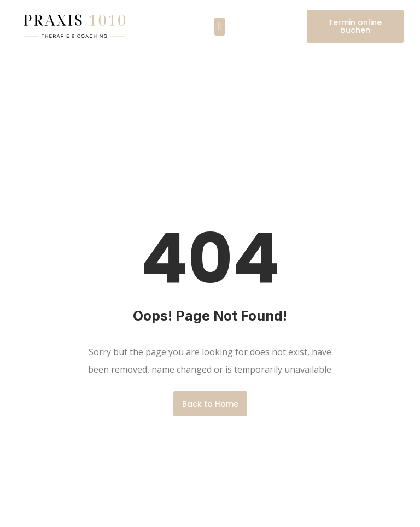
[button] (220, 27)
